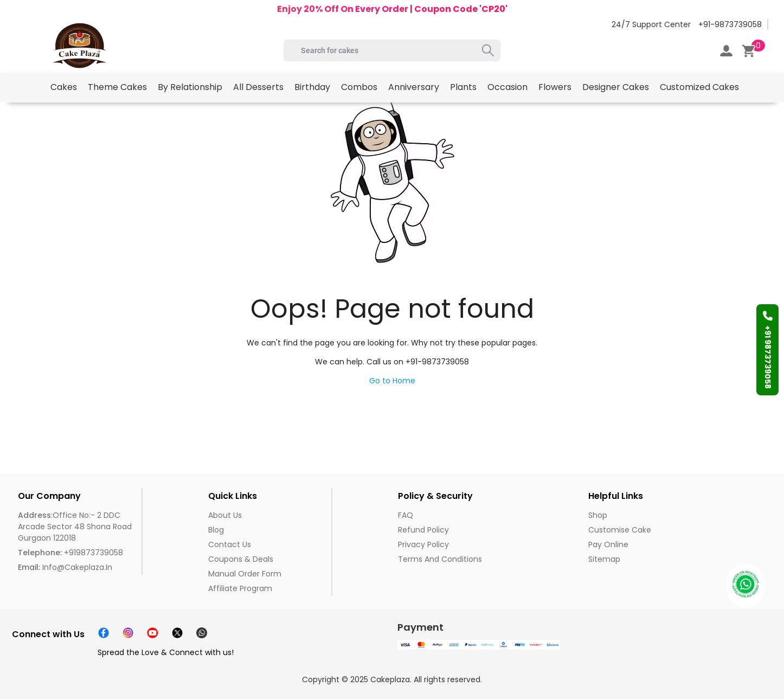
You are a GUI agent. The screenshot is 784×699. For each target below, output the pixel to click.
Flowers (555, 87)
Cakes (64, 87)
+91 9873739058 (768, 350)
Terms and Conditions (440, 559)
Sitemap (604, 559)
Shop (598, 515)
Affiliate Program (240, 588)
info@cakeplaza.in (65, 567)
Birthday (312, 87)
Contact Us (230, 544)
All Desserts (258, 87)
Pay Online (608, 544)
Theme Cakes (117, 87)
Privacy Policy (423, 544)
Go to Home (392, 381)
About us (225, 515)
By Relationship (190, 87)
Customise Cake (620, 530)
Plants (463, 87)
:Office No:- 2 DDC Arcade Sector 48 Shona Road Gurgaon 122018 (75, 527)
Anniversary (414, 87)
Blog (216, 530)
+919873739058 (70, 553)
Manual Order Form (245, 574)
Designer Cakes (616, 87)
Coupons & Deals (241, 559)
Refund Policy (423, 530)
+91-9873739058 (730, 24)
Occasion (507, 87)
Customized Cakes (699, 87)
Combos (359, 87)
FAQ (406, 515)
